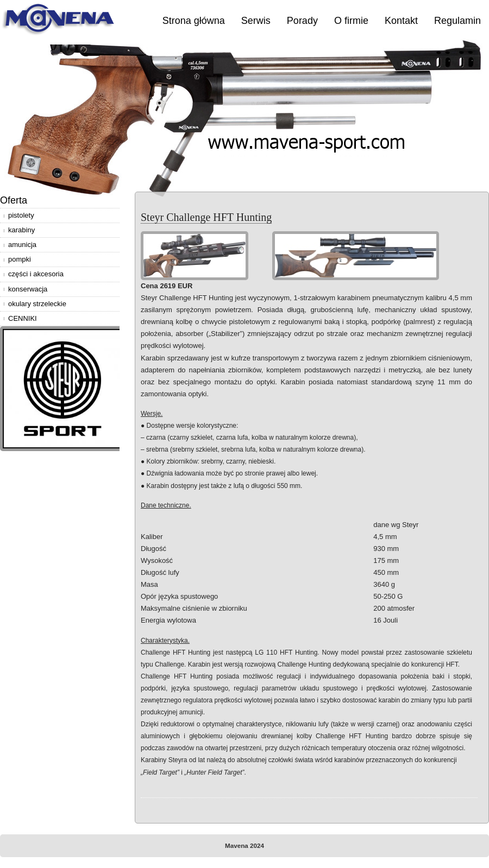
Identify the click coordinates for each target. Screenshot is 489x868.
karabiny (21, 230)
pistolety (21, 215)
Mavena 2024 (244, 845)
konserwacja (28, 289)
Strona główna (194, 21)
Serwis (256, 21)
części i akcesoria (36, 274)
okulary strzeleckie (37, 304)
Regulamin (457, 21)
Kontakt (401, 21)
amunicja (22, 245)
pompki (20, 259)
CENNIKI (23, 318)
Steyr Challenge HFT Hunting (206, 217)
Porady (302, 21)
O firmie (351, 21)
